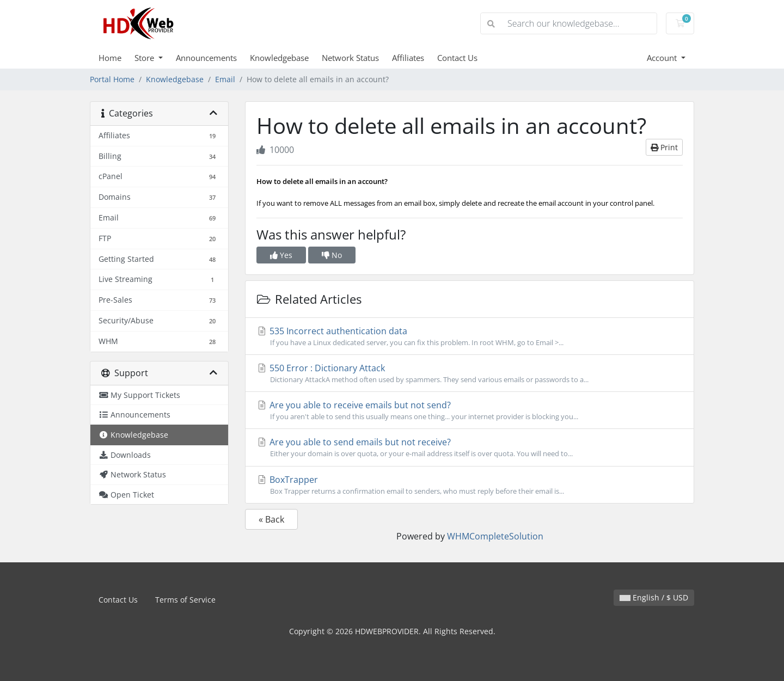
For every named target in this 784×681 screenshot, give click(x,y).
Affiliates (408, 58)
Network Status (350, 58)
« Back (271, 519)
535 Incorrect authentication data (470, 336)
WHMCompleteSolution (495, 536)
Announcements (206, 58)
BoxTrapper (470, 485)
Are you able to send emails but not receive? (470, 447)
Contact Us (457, 58)
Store (145, 58)
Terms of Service (185, 600)
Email (225, 79)
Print (664, 147)
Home (110, 58)
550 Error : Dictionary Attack (470, 373)
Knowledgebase (279, 58)
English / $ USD (654, 597)
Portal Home (112, 79)
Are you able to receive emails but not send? (470, 410)
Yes (281, 255)
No (332, 255)
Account (663, 58)
